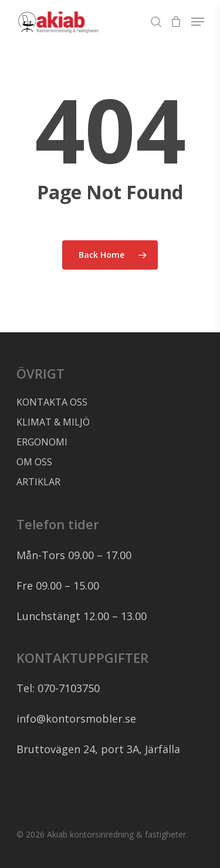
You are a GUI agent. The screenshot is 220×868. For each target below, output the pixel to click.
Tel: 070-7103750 (58, 688)
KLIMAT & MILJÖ (53, 422)
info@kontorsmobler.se (76, 719)
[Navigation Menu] (198, 22)
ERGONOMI (42, 442)
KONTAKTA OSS (52, 402)
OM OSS (34, 462)
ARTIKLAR (38, 482)
